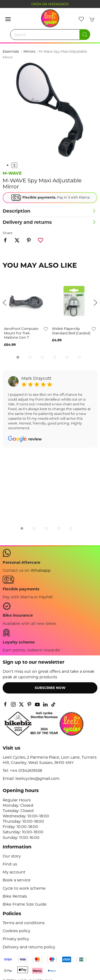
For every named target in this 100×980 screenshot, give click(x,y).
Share (8, 233)
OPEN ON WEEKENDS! (50, 4)
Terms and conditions (24, 923)
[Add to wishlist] (46, 329)
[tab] (18, 357)
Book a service (17, 880)
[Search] (50, 35)
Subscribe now (50, 688)
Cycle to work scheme (24, 888)
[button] (8, 19)
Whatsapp (41, 570)
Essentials (11, 51)
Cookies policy (17, 931)
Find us (10, 864)
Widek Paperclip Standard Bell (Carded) (71, 331)
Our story (12, 856)
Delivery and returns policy (29, 947)
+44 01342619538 (26, 771)
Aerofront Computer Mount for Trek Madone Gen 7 (21, 333)
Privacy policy (16, 939)
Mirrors (29, 51)
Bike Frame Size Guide (25, 904)
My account (14, 872)
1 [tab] (14, 165)
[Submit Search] (85, 35)
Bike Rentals (15, 896)
